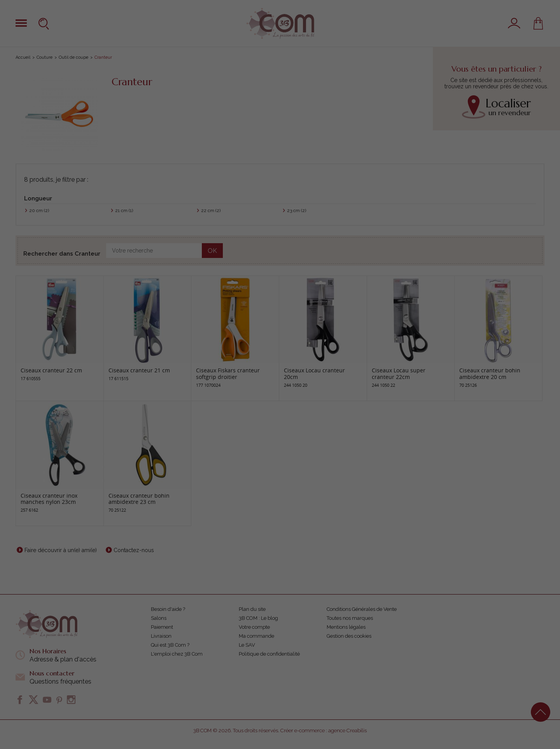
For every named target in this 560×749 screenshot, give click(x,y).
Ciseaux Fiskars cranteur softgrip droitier (228, 374)
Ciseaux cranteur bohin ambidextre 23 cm (139, 499)
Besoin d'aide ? (168, 609)
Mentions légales (346, 627)
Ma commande (256, 636)
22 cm (211, 210)
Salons (159, 618)
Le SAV (247, 645)
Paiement (162, 627)
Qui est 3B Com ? (170, 645)
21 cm (124, 210)
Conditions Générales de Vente (362, 609)
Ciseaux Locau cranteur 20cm (314, 374)
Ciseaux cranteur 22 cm (51, 370)
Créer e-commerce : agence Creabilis (324, 731)
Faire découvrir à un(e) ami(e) (61, 550)
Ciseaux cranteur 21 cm (139, 370)
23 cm (297, 210)
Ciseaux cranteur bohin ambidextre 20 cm (490, 374)
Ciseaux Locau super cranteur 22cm (399, 374)
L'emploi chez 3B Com (177, 654)
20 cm (39, 210)
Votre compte (254, 627)
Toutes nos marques (350, 618)
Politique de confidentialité (269, 654)
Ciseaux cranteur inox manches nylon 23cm (49, 499)
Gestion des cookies (349, 636)
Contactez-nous (134, 550)
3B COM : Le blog (258, 618)
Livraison (161, 636)
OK (212, 251)
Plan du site (252, 609)
